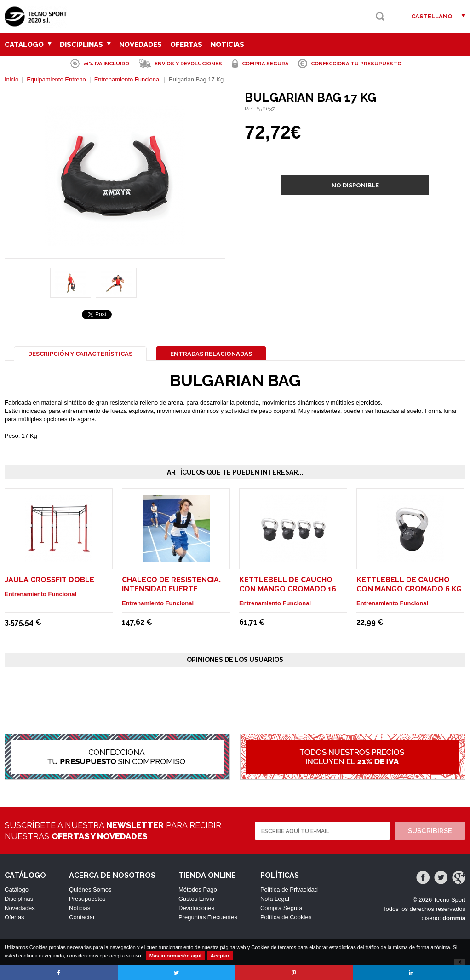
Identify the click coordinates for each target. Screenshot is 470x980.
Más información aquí (175, 956)
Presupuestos (87, 899)
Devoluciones (196, 908)
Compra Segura (281, 908)
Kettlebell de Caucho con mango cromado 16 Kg (288, 589)
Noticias (227, 45)
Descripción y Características (80, 354)
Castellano (432, 16)
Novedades (140, 45)
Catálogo (28, 45)
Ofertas (186, 45)
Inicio (11, 79)
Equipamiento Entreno (56, 79)
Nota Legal (275, 899)
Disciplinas (85, 45)
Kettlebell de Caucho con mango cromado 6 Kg (409, 584)
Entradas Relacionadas (211, 354)
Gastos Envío (196, 899)
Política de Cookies (286, 917)
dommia (454, 918)
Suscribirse (430, 831)
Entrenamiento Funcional (128, 79)
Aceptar (220, 956)
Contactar (82, 917)
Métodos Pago (198, 890)
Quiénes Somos (90, 890)
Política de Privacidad (289, 890)
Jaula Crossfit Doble (49, 580)
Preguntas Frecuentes (208, 917)
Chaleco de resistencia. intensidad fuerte (171, 584)
